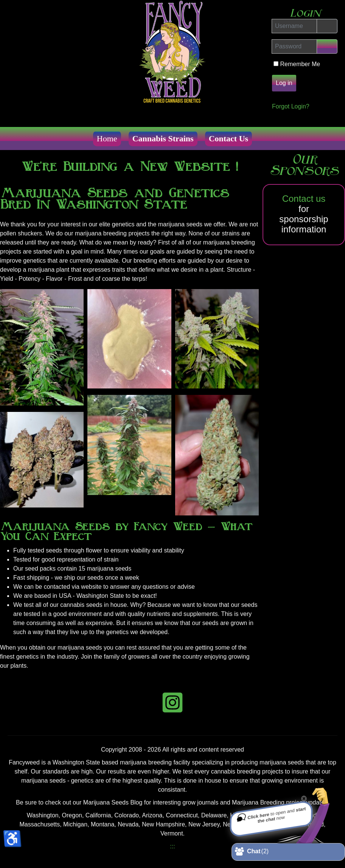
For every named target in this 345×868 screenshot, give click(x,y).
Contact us (304, 199)
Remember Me (301, 64)
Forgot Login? (291, 106)
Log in (284, 83)
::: (172, 846)
